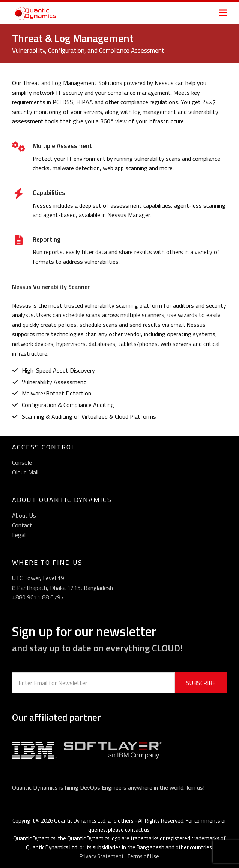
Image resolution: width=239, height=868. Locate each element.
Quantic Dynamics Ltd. (80, 821)
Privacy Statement (102, 856)
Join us (195, 787)
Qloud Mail (25, 472)
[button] (223, 13)
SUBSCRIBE (201, 683)
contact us (137, 830)
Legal (19, 535)
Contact (22, 525)
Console (22, 462)
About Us (24, 515)
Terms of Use (143, 856)
